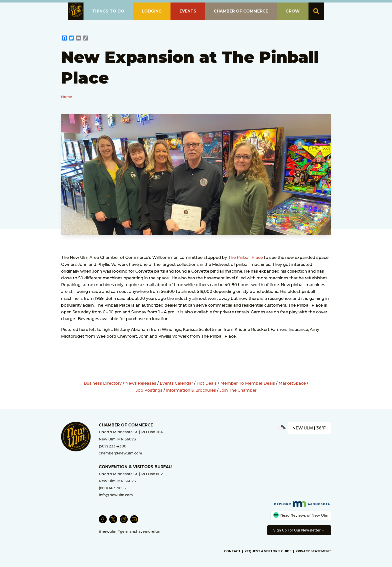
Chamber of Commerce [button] (241, 11)
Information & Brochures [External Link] (191, 390)
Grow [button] (293, 11)
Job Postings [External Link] (149, 390)
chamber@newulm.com (120, 453)
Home (66, 97)
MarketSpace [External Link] (292, 383)
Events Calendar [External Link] (176, 383)
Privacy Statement (313, 551)
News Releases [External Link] (141, 383)
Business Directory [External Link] (103, 383)
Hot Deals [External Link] (207, 383)
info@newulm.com (116, 495)
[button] (76, 10)
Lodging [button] (152, 11)
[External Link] (64, 39)
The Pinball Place (246, 257)
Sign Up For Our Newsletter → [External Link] (299, 530)
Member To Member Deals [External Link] (248, 383)
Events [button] (188, 11)
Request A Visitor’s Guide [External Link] (268, 551)
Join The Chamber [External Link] (238, 390)
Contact (232, 551)
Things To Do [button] (108, 11)
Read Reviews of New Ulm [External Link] (301, 515)
